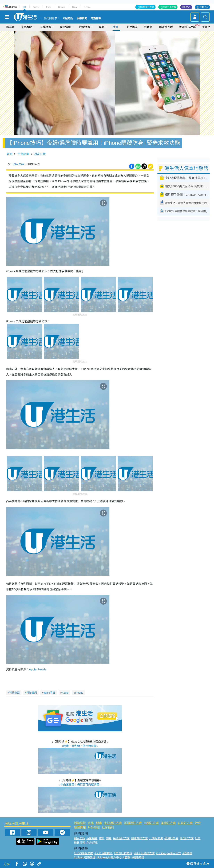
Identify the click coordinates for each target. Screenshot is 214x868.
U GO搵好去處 (147, 7)
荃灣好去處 (168, 823)
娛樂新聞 (82, 18)
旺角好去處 (185, 823)
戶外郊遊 (94, 828)
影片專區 (132, 27)
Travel (36, 7)
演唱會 (10, 27)
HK (25, 7)
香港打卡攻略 (187, 27)
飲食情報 (85, 27)
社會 (115, 27)
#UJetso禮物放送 (85, 857)
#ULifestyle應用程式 (169, 853)
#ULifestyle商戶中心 (109, 857)
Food (49, 7)
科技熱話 (14, 693)
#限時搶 (187, 853)
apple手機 (49, 693)
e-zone (87, 7)
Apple (33, 669)
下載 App (204, 7)
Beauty (62, 7)
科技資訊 (32, 693)
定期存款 (96, 18)
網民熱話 (80, 838)
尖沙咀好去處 (113, 823)
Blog (74, 7)
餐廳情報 (80, 828)
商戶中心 (186, 7)
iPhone (79, 693)
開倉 (99, 823)
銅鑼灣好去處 (133, 823)
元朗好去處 (151, 823)
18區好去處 (166, 27)
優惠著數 (26, 27)
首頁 (10, 154)
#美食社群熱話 (123, 853)
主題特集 (208, 27)
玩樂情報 (46, 27)
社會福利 (108, 828)
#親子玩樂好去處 (144, 853)
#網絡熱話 (138, 857)
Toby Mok (18, 164)
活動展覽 (80, 823)
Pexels (42, 669)
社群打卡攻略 (169, 7)
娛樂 (101, 27)
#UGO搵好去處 (83, 853)
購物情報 (65, 27)
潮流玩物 (40, 154)
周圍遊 (148, 27)
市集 (91, 823)
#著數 (127, 857)
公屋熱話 (68, 18)
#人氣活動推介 (103, 853)
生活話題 (23, 154)
